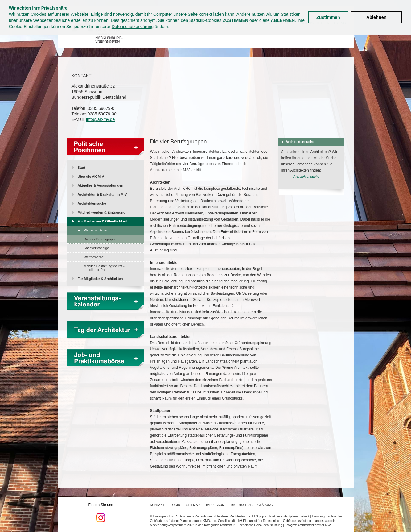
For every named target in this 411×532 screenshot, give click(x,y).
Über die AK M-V (91, 177)
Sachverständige (97, 248)
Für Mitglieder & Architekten (100, 279)
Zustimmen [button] (328, 17)
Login (175, 505)
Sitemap (193, 505)
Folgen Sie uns (101, 513)
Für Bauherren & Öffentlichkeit (102, 221)
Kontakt (157, 505)
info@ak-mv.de (100, 119)
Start (82, 168)
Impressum (215, 505)
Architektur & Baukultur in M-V (102, 194)
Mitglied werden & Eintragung (102, 212)
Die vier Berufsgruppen (101, 239)
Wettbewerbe (94, 257)
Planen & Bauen (96, 230)
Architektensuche (92, 203)
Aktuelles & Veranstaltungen (101, 185)
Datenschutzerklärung (133, 27)
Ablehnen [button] (376, 17)
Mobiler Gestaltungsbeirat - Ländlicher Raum (104, 268)
